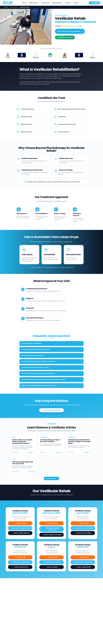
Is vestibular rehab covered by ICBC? (51, 356)
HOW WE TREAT (14, 7)
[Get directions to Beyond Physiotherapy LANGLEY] (51, 563)
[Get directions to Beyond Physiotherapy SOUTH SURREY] (83, 528)
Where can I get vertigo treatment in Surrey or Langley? (51, 385)
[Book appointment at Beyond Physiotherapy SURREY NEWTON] (20, 533)
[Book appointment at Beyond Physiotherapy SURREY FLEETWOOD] (51, 535)
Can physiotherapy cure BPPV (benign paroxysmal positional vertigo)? (51, 379)
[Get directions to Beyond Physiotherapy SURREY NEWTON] (20, 528)
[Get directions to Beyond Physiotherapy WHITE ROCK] (20, 562)
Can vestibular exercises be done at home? (51, 369)
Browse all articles (51, 478)
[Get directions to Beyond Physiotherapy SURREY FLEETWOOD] (51, 529)
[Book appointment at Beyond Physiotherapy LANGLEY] (51, 568)
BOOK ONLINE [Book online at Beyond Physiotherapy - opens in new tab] (95, 3)
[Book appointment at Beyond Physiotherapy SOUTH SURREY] (83, 533)
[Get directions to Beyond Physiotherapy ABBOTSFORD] (83, 562)
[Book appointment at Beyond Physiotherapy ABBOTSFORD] (83, 567)
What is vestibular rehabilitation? (51, 344)
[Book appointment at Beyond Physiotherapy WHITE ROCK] (20, 567)
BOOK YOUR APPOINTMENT (51, 410)
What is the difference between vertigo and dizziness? (51, 373)
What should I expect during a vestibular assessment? (51, 362)
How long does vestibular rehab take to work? (51, 350)
